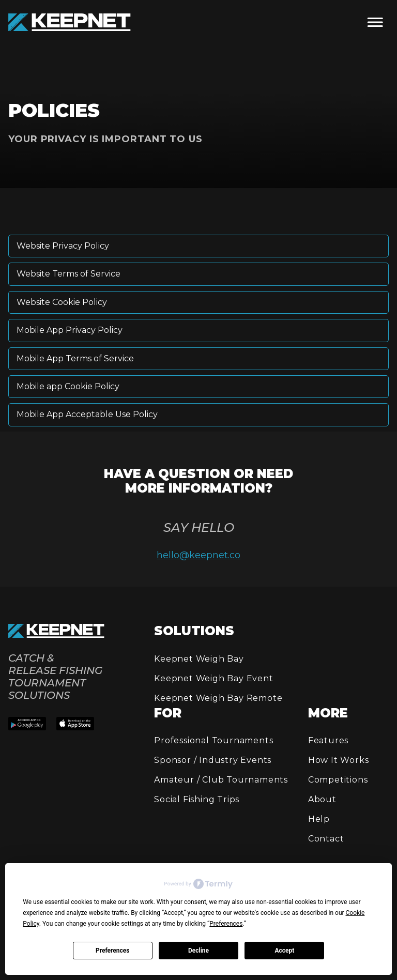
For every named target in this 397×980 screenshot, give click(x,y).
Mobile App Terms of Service (75, 358)
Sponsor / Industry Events (213, 760)
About (322, 799)
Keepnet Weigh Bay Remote (218, 698)
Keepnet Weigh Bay (199, 659)
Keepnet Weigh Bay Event (213, 678)
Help (319, 819)
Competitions (338, 780)
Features (328, 740)
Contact (326, 839)
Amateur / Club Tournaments (221, 780)
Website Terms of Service (68, 274)
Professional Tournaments (213, 740)
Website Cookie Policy (62, 302)
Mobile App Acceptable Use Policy (87, 414)
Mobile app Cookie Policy (68, 386)
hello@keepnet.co (198, 555)
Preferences (113, 951)
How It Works (339, 760)
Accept (284, 951)
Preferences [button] (226, 924)
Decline (198, 951)
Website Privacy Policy (63, 246)
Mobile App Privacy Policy (70, 330)
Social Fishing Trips (197, 799)
